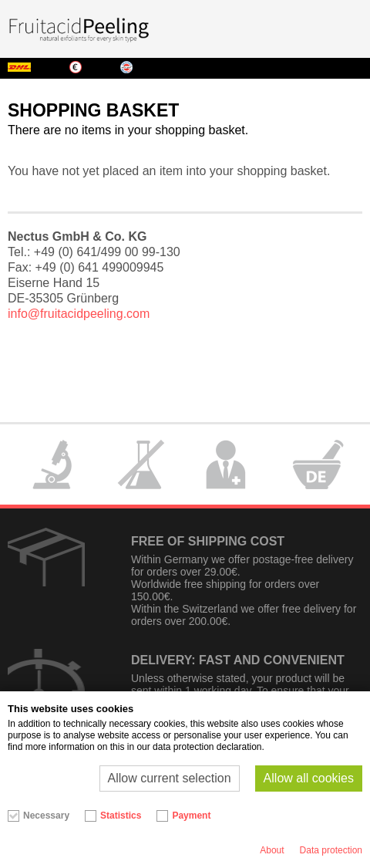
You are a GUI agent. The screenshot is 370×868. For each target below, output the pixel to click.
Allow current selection (170, 778)
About (272, 850)
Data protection (331, 850)
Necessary (46, 816)
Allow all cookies (309, 778)
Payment (191, 816)
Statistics (121, 816)
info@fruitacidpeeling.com (79, 314)
